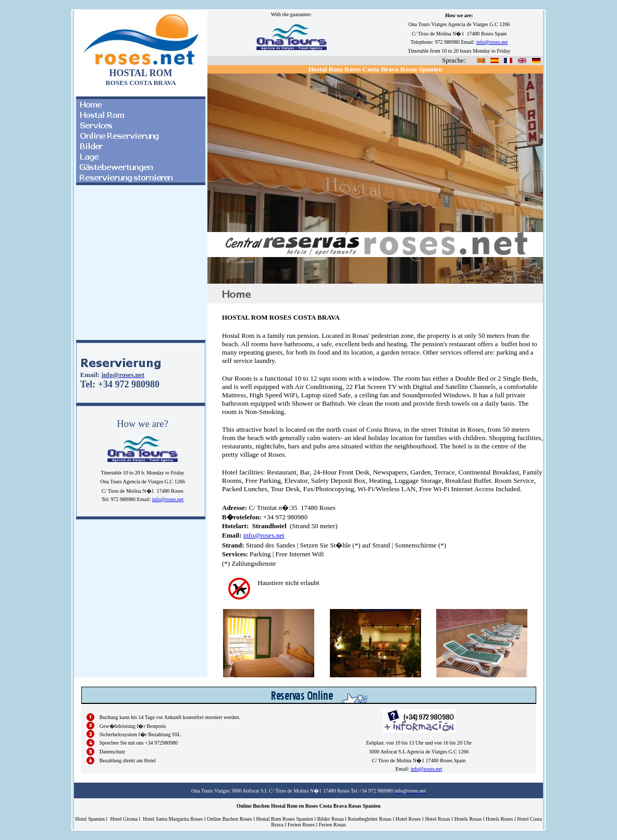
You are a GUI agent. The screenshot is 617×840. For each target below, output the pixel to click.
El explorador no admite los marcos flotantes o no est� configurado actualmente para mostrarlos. (141, 267)
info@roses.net (168, 499)
